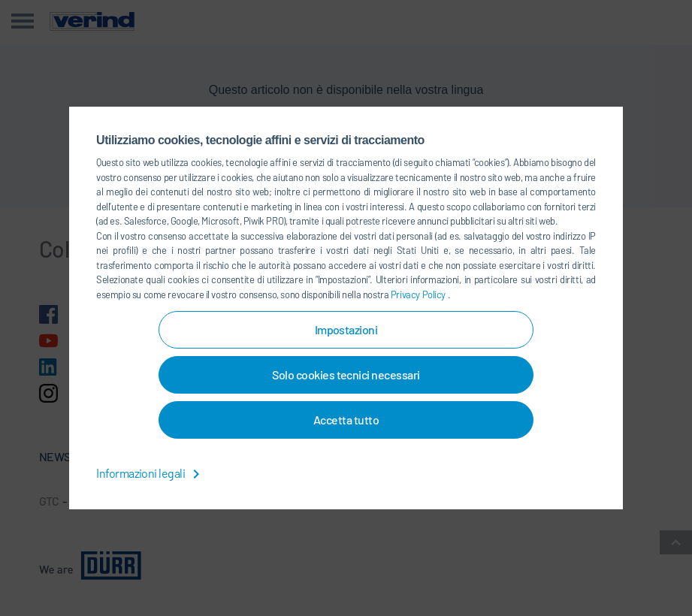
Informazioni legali (151, 473)
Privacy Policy (419, 294)
